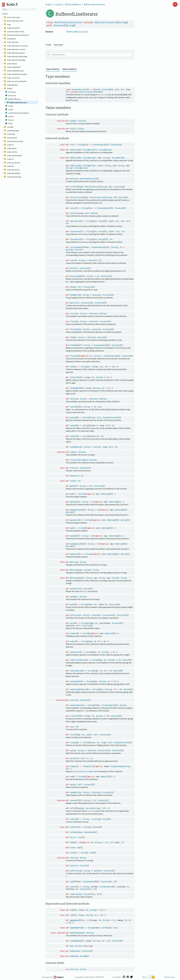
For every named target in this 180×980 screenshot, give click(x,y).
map (71, 486)
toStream (74, 956)
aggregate (74, 920)
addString (74, 150)
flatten (73, 356)
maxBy (72, 502)
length (73, 481)
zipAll (73, 886)
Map (116, 842)
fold (72, 367)
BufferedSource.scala (77, 32)
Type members (53, 69)
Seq (97, 92)
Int (122, 90)
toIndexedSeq (76, 832)
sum (71, 776)
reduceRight (75, 681)
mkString (74, 562)
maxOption (74, 520)
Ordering (105, 494)
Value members (69, 69)
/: (71, 910)
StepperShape (117, 766)
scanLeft (74, 716)
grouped (73, 417)
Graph (48, 45)
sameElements (76, 705)
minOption (74, 554)
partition (74, 615)
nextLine (74, 969)
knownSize (74, 476)
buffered (74, 179)
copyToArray (75, 221)
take (72, 784)
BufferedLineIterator (94, 4)
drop (72, 287)
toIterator (75, 951)
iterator (74, 468)
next (72, 129)
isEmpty (73, 452)
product (73, 633)
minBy (72, 536)
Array (101, 221)
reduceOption (76, 671)
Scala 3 (49, 4)
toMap (72, 842)
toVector (74, 865)
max (71, 494)
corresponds (75, 247)
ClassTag (96, 819)
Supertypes (58, 45)
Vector (83, 865)
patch (72, 623)
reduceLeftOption (78, 660)
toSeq (72, 847)
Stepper (86, 766)
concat (73, 208)
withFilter (75, 870)
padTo (72, 604)
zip (71, 881)
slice (72, 734)
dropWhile (74, 295)
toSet (72, 852)
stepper (73, 766)
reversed (74, 700)
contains (74, 213)
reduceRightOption (78, 689)
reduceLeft (75, 652)
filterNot (74, 329)
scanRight (74, 940)
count (72, 260)
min (71, 528)
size (72, 727)
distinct (74, 268)
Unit (100, 407)
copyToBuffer (76, 927)
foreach (73, 407)
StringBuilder (89, 150)
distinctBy (75, 276)
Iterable (84, 700)
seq (71, 946)
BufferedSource (73, 4)
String (122, 22)
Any (86, 213)
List (80, 837)
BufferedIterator (88, 179)
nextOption (75, 588)
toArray (73, 819)
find (72, 337)
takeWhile (74, 792)
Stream (83, 956)
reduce (73, 641)
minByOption (75, 544)
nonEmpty (74, 596)
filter (73, 321)
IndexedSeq (89, 832)
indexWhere (75, 447)
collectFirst (76, 197)
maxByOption (75, 510)
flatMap (73, 345)
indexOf (73, 425)
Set (91, 852)
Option (122, 197)
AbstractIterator (106, 22)
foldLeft (74, 377)
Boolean (82, 121)
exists (73, 313)
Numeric (108, 633)
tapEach (73, 800)
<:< (103, 842)
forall (73, 399)
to (71, 808)
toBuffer (74, 827)
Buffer (96, 827)
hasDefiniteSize (77, 932)
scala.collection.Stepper (84, 771)
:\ (71, 915)
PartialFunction (92, 187)
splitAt (73, 758)
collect (73, 187)
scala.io (59, 4)
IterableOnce (99, 145)
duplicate (74, 303)
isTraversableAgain (79, 460)
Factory (89, 808)
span (72, 750)
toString (74, 857)
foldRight (74, 388)
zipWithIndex (76, 894)
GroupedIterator (79, 90)
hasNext (73, 121)
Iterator (59, 25)
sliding (73, 742)
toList (73, 837)
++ (71, 145)
